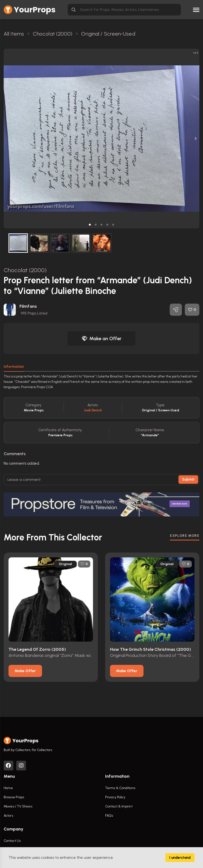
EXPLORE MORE (185, 536)
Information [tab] (14, 367)
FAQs (109, 816)
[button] (90, 225)
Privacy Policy (115, 797)
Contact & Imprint (119, 806)
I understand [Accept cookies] (180, 858)
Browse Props (14, 797)
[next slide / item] (196, 138)
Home (8, 788)
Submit (188, 479)
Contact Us (12, 841)
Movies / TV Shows (18, 806)
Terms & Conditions (120, 788)
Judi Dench (93, 410)
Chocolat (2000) (25, 270)
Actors (8, 816)
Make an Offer (101, 338)
